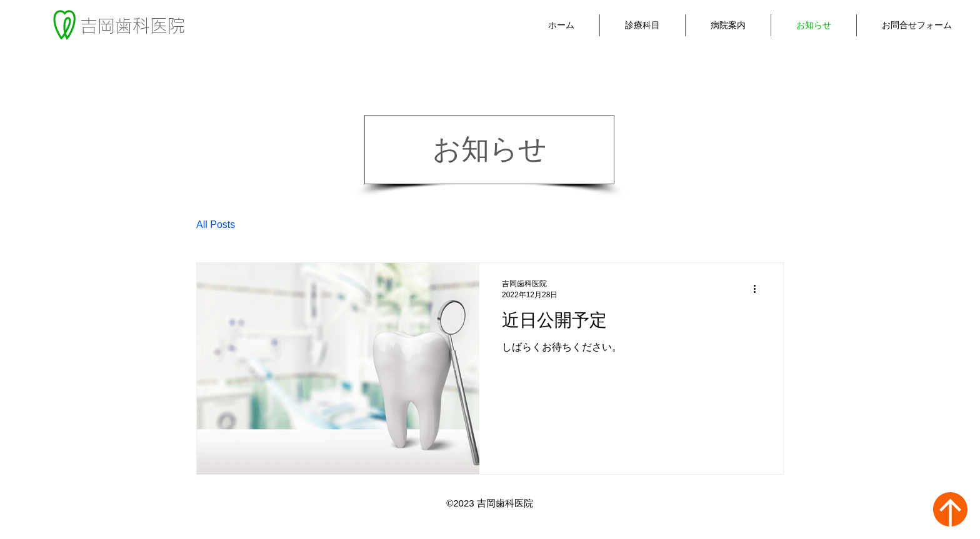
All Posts (216, 225)
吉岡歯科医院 (132, 26)
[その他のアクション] (759, 289)
